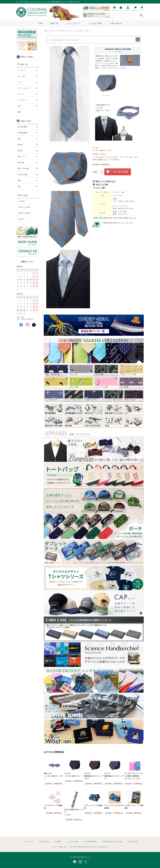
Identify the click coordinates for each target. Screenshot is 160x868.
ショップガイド (73, 23)
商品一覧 (54, 23)
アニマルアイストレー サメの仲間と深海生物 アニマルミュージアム (133, 776)
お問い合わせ (116, 23)
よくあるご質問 (95, 23)
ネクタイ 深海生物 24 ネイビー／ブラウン (94, 776)
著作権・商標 (133, 842)
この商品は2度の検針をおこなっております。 (118, 223)
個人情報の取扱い (90, 842)
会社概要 (58, 842)
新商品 (27, 57)
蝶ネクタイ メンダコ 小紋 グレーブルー (54, 776)
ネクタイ (63, 31)
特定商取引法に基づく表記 (113, 842)
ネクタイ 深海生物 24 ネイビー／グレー (114, 776)
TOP (40, 23)
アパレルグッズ (53, 31)
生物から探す (26, 121)
